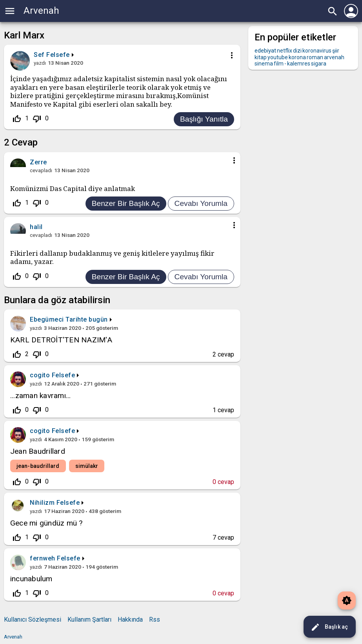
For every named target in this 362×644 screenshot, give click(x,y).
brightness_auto (347, 600)
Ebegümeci (47, 319)
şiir (336, 51)
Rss (155, 619)
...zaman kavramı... (41, 396)
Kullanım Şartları (89, 619)
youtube (278, 57)
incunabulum (31, 579)
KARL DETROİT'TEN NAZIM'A (61, 340)
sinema (264, 64)
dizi (297, 51)
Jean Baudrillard (38, 451)
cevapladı (41, 170)
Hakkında (130, 619)
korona (297, 57)
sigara (319, 64)
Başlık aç (329, 627)
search (333, 11)
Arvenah (41, 11)
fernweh (43, 558)
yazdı (40, 63)
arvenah (334, 57)
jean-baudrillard (38, 466)
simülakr (87, 466)
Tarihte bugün (87, 319)
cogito (40, 375)
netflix (285, 51)
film (279, 64)
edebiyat (265, 51)
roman (315, 57)
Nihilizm (42, 503)
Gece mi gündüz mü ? (46, 523)
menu (10, 11)
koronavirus (317, 51)
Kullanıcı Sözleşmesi (33, 619)
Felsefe (58, 55)
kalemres (299, 64)
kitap (261, 57)
